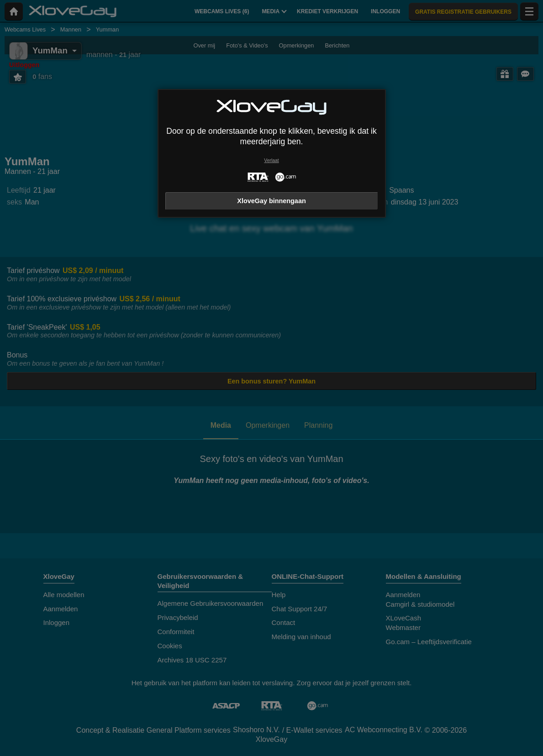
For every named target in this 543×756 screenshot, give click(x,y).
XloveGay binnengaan (271, 201)
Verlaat (271, 160)
